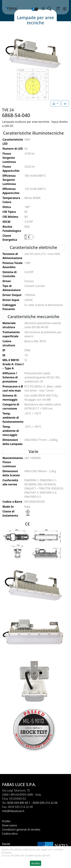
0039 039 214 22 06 (45, 803)
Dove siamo (10, 825)
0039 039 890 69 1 (19, 803)
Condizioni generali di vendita (21, 829)
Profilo (6, 821)
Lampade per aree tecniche (36, 20)
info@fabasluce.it (13, 811)
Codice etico (10, 834)
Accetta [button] (35, 863)
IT (58, 8)
